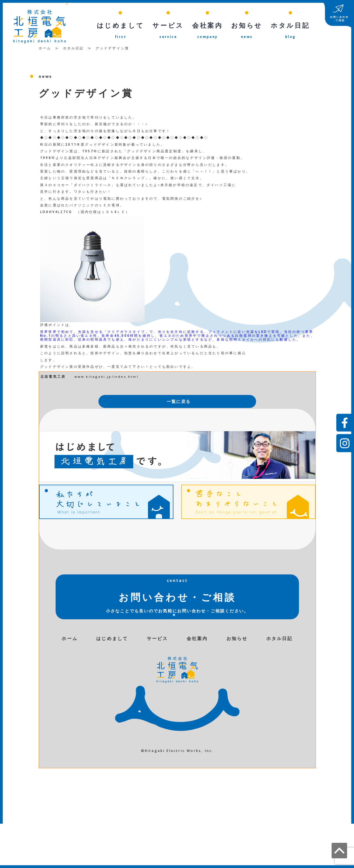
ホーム (45, 49)
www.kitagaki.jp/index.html (106, 378)
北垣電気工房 (53, 378)
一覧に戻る (179, 403)
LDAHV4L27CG (56, 213)
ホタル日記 (74, 49)
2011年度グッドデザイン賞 (92, 146)
